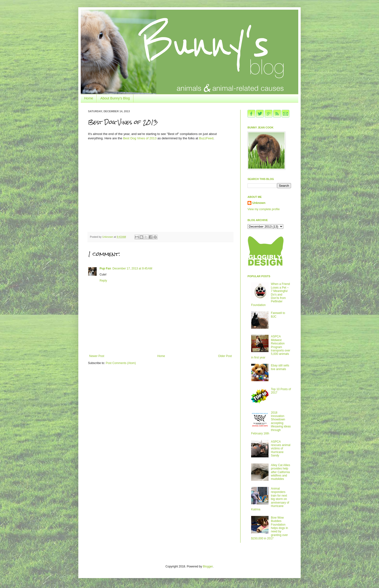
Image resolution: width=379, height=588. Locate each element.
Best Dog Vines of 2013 (140, 138)
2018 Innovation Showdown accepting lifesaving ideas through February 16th (271, 423)
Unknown (259, 203)
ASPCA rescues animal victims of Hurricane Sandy (281, 449)
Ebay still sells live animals (280, 367)
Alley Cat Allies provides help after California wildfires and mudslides (281, 472)
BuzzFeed (206, 138)
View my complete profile (264, 209)
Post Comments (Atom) (121, 363)
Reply (103, 281)
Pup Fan (105, 268)
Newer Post (97, 356)
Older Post (225, 356)
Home (89, 98)
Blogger (208, 566)
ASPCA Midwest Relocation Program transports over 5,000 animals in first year (271, 347)
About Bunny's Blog (115, 98)
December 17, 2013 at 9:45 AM (132, 268)
